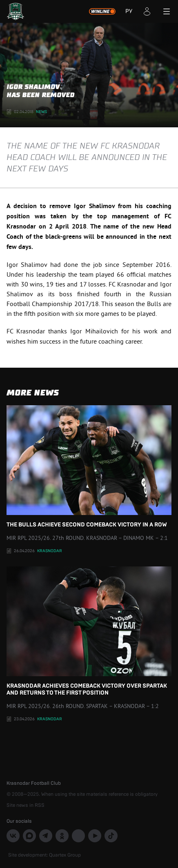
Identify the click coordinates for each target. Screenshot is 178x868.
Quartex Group (65, 855)
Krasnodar (50, 551)
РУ (129, 11)
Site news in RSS (26, 805)
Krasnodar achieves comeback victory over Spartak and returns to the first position (89, 631)
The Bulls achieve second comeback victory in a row (89, 466)
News (41, 112)
